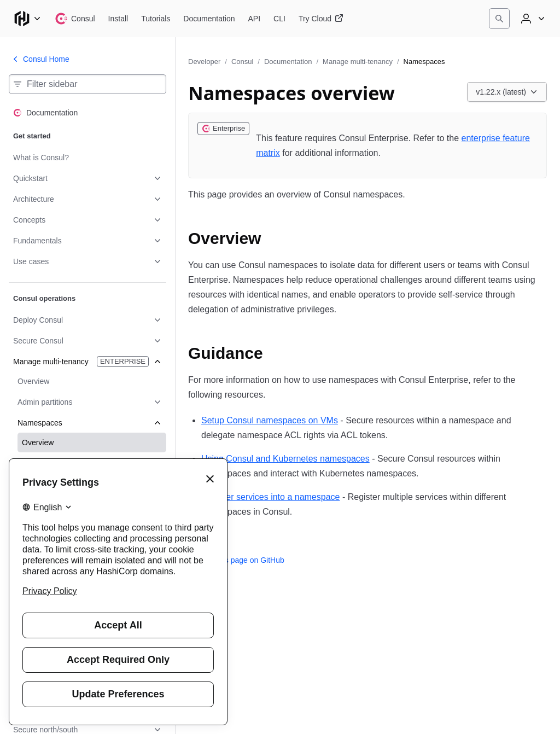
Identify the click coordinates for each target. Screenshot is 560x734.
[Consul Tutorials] (156, 19)
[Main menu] (27, 19)
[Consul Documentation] (209, 19)
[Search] (499, 19)
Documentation (288, 62)
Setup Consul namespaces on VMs (270, 420)
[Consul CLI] (279, 19)
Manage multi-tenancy (358, 62)
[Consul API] (255, 19)
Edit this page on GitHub (236, 560)
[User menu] (532, 19)
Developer (204, 62)
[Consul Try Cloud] (321, 19)
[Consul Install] (118, 19)
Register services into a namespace (270, 497)
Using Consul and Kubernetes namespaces (285, 459)
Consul (242, 62)
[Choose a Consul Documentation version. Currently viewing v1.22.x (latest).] (507, 92)
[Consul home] (75, 19)
